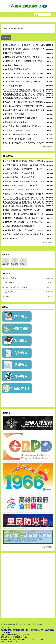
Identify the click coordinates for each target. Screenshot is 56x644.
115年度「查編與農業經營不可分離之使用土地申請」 (26, 218)
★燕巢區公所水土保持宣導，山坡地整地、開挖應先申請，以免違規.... (26, 165)
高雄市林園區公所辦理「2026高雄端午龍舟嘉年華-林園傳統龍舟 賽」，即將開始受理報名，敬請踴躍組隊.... (26, 143)
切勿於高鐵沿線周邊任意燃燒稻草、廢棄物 (22, 210)
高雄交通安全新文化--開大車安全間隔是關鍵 (23, 126)
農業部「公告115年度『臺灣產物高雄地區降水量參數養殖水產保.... (26, 194)
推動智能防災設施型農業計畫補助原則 (21, 226)
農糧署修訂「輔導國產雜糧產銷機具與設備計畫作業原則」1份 (26, 206)
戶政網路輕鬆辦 (9, 283)
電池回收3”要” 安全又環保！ (16, 122)
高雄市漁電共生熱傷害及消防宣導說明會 (22, 190)
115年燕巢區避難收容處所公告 (18, 69)
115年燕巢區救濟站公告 (15, 53)
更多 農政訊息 (47, 242)
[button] (53, 15)
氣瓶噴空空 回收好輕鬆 (14, 114)
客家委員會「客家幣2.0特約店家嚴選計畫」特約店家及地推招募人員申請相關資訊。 (26, 49)
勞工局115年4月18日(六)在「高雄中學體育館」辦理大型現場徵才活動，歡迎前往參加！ (26, 102)
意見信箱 (6, 296)
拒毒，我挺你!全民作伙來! (14, 29)
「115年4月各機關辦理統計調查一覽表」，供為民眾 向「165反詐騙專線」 (26, 90)
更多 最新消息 (47, 147)
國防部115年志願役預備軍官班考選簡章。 (22, 135)
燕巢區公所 (28, 6)
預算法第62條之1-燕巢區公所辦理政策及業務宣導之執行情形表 (26, 77)
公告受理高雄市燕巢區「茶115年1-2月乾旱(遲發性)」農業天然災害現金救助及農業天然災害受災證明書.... (26, 106)
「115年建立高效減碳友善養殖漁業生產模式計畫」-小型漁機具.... (26, 198)
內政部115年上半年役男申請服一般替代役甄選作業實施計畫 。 (26, 73)
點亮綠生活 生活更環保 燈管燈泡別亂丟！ (22, 118)
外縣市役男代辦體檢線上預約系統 (15, 287)
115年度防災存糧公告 (14, 65)
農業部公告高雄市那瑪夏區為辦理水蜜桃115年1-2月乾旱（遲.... (26, 181)
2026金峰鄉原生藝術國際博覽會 (18, 139)
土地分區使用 (8, 292)
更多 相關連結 (47, 547)
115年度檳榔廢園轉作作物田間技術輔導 (21, 185)
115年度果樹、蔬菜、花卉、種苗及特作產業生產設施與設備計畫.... (26, 230)
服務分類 (23, 264)
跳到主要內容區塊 (1, 1)
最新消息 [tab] (6, 38)
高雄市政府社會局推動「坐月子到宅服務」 (22, 98)
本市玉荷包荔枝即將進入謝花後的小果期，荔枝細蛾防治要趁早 (26, 234)
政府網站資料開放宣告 (9, 624)
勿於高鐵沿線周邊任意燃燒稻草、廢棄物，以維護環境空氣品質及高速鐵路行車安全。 (26, 45)
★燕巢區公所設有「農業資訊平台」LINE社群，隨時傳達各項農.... (26, 169)
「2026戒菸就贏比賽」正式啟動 (18, 131)
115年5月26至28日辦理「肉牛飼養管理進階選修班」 (26, 222)
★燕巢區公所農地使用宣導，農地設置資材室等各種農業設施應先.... (26, 161)
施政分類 (14, 264)
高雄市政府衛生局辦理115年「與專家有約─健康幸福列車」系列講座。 (26, 110)
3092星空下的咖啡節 (13, 86)
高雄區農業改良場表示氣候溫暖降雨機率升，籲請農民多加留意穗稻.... (26, 202)
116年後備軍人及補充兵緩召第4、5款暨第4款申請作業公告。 (26, 57)
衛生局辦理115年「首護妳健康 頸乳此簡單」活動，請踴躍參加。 (26, 82)
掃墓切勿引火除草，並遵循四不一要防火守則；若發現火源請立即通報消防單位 (26, 61)
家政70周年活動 (12, 239)
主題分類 (6, 264)
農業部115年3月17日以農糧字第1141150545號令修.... (26, 214)
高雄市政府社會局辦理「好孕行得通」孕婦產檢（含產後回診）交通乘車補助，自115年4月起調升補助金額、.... (26, 94)
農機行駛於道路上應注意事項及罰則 (20, 173)
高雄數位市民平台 (9, 278)
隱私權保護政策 (38, 624)
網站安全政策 (25, 624)
